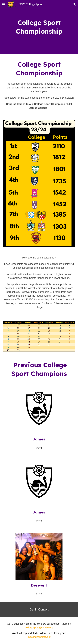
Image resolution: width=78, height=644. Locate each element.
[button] (4, 4)
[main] (39, 27)
